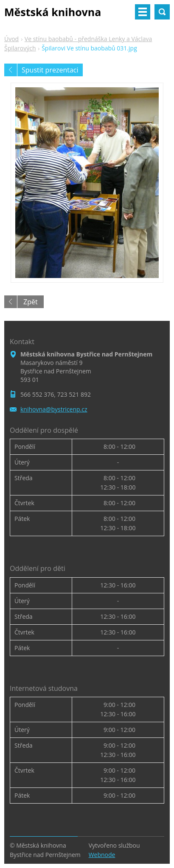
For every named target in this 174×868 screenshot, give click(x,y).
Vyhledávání (162, 12)
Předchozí (11, 70)
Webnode (102, 855)
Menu (143, 12)
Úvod (11, 39)
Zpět (31, 302)
